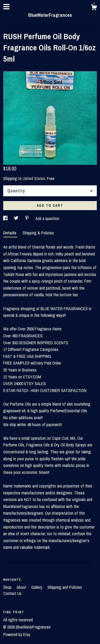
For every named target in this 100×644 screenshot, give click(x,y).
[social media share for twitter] (17, 218)
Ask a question (47, 218)
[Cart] (94, 8)
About (22, 587)
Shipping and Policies (65, 587)
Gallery (37, 587)
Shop (8, 587)
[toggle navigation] (6, 7)
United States (34, 178)
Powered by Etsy (17, 634)
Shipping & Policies (38, 233)
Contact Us (12, 593)
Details (10, 233)
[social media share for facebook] (6, 218)
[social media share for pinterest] (27, 218)
